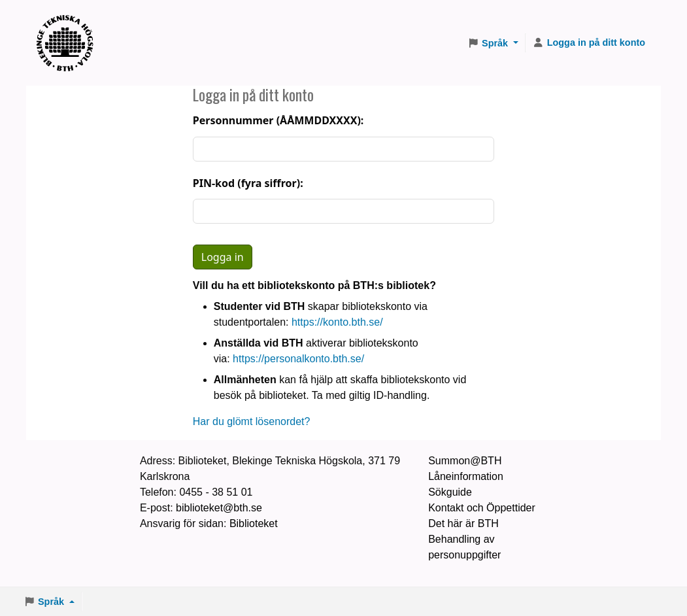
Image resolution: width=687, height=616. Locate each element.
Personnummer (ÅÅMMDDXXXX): (278, 120)
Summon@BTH (465, 461)
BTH (69, 26)
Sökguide (450, 492)
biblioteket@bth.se (219, 508)
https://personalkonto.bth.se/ (298, 359)
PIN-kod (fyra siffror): (248, 183)
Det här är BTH (463, 523)
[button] (493, 43)
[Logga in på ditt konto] (589, 43)
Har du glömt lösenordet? (252, 421)
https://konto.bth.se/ (337, 322)
